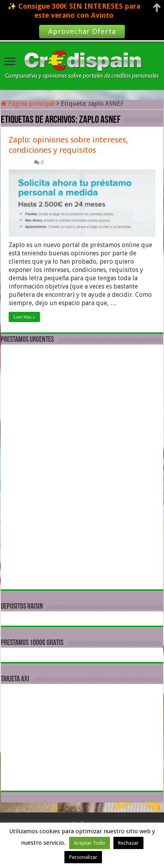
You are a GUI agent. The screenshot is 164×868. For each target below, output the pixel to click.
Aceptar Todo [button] (90, 843)
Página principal (28, 104)
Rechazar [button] (128, 843)
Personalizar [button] (83, 857)
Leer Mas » (24, 317)
